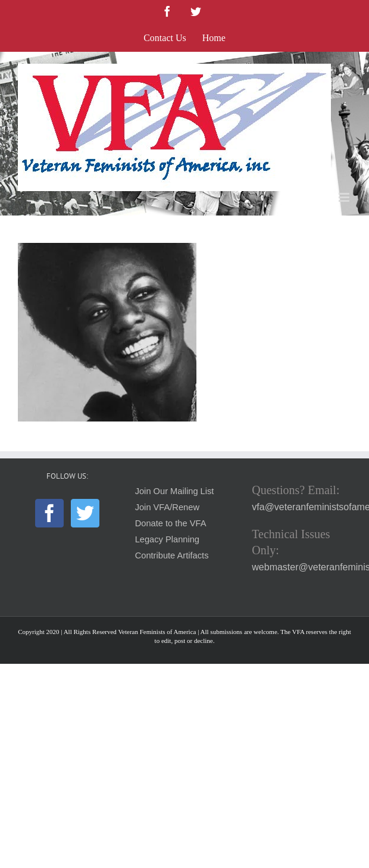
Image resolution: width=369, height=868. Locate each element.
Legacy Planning (167, 539)
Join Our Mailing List (175, 491)
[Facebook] (49, 513)
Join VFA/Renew (167, 507)
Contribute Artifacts (172, 555)
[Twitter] (85, 513)
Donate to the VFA (171, 523)
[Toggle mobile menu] (345, 197)
